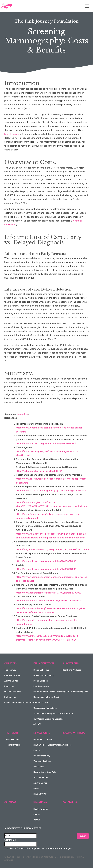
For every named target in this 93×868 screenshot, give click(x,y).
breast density (12, 134)
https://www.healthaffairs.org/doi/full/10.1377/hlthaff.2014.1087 (49, 593)
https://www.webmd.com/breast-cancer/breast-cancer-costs (48, 600)
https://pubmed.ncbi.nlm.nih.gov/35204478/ (39, 471)
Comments (10, 840)
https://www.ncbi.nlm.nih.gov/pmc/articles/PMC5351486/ (46, 561)
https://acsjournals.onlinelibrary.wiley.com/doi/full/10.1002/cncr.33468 (52, 549)
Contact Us (23, 414)
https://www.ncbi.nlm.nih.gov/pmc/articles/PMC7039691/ (46, 443)
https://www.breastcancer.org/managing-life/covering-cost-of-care (52, 491)
